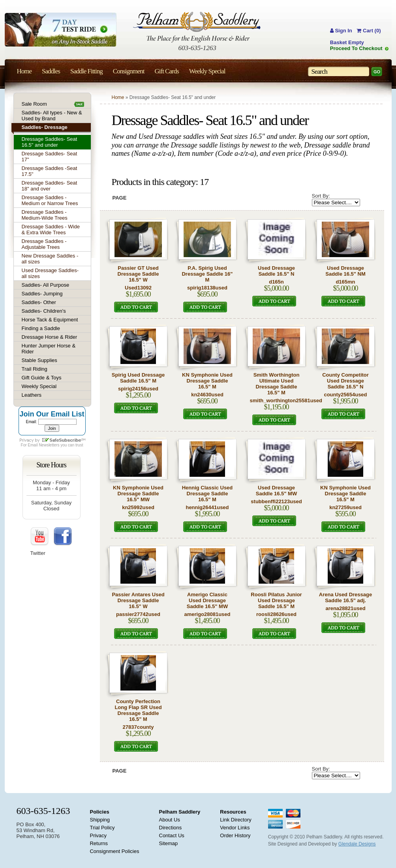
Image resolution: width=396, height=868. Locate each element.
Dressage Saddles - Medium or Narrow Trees (50, 200)
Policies (99, 812)
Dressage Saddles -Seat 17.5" (50, 171)
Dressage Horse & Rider (50, 337)
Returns (99, 843)
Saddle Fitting (86, 71)
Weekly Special (39, 386)
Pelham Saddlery (180, 812)
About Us (170, 820)
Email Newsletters (43, 445)
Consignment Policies (114, 851)
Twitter (38, 553)
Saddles (51, 71)
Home (118, 97)
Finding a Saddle (41, 328)
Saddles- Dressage (45, 127)
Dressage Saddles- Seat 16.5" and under (50, 142)
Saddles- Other (39, 302)
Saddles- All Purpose (46, 285)
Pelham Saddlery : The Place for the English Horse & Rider (197, 27)
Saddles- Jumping (42, 294)
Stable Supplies (39, 360)
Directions (171, 828)
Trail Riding (35, 369)
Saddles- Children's (44, 311)
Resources (233, 812)
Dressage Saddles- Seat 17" (50, 157)
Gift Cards (166, 71)
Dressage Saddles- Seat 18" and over (50, 186)
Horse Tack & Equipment (50, 320)
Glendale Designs (357, 844)
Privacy (98, 835)
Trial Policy (102, 828)
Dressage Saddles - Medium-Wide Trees (45, 215)
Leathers (32, 395)
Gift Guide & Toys (42, 378)
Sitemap (169, 843)
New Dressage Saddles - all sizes (50, 259)
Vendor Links (235, 828)
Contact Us (172, 835)
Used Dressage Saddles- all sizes (50, 273)
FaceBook (63, 537)
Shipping (100, 820)
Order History (235, 835)
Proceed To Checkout (356, 48)
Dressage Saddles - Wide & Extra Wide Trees (51, 230)
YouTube (40, 537)
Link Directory (236, 820)
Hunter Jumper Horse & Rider (49, 349)
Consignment (129, 71)
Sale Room (34, 104)
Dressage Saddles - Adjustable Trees (44, 244)
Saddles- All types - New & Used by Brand (52, 116)
